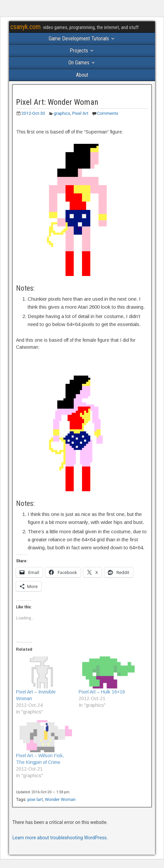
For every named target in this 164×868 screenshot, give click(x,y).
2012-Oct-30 (33, 113)
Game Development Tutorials (79, 39)
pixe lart (35, 799)
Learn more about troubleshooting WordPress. (60, 838)
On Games (79, 63)
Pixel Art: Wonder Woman (57, 102)
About (82, 75)
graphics (62, 113)
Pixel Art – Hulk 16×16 (102, 692)
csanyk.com (25, 27)
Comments (108, 113)
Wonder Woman (60, 799)
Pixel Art (80, 113)
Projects (79, 51)
